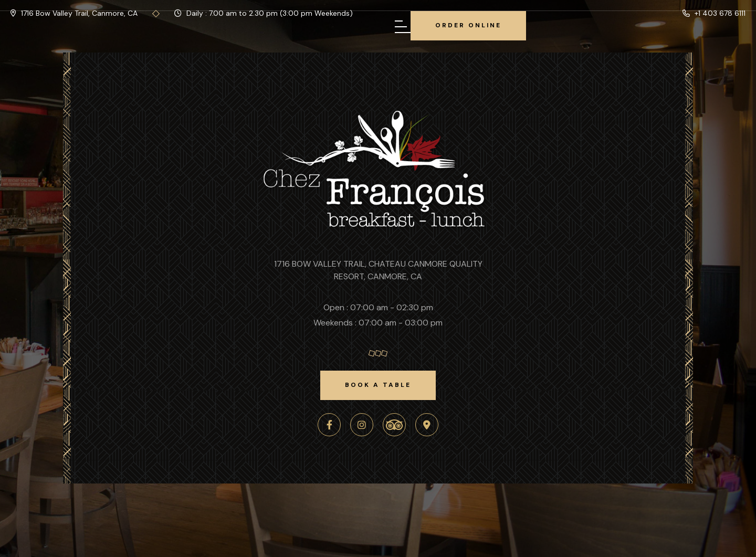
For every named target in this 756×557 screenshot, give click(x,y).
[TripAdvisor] (394, 425)
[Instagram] (362, 425)
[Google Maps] (427, 425)
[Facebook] (329, 425)
